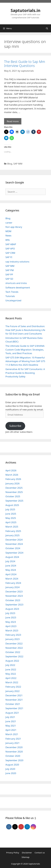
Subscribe (15, 426)
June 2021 (11, 721)
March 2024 (12, 579)
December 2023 (14, 592)
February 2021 (13, 739)
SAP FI (9, 257)
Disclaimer (27, 853)
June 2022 (11, 669)
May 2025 (11, 518)
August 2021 (12, 713)
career (9, 223)
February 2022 (13, 687)
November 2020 (14, 752)
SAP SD (9, 279)
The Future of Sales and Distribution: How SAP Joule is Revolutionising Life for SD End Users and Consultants (25, 330)
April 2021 (11, 730)
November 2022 (14, 648)
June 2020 (11, 773)
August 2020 (12, 765)
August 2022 (12, 661)
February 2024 (13, 583)
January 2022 (13, 691)
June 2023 (11, 617)
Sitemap (26, 857)
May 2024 (11, 570)
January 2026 (13, 483)
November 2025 (14, 492)
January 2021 (13, 743)
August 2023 (12, 609)
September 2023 (14, 605)
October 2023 (13, 600)
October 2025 (13, 496)
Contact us (40, 853)
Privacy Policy (13, 853)
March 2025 (12, 527)
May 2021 (11, 726)
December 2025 (14, 488)
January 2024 (13, 587)
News (8, 236)
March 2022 (12, 682)
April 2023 (11, 626)
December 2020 (14, 747)
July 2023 (10, 613)
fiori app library (14, 227)
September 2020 (14, 760)
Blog (10, 164)
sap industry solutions (17, 262)
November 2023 (14, 596)
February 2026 (13, 479)
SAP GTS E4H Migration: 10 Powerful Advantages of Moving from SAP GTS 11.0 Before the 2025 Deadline (25, 361)
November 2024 (14, 544)
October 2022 (13, 652)
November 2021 (14, 700)
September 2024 (14, 553)
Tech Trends (12, 292)
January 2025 (13, 535)
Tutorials (10, 296)
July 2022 (10, 665)
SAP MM (18, 164)
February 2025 (13, 531)
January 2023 (13, 639)
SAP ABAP (11, 244)
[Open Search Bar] (47, 28)
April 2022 (11, 678)
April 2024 (11, 574)
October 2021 (13, 704)
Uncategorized (13, 300)
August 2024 (12, 557)
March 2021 (12, 734)
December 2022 (14, 644)
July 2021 (10, 717)
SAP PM (10, 270)
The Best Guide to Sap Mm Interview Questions (25, 64)
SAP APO (10, 249)
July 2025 (10, 509)
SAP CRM (10, 253)
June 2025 (11, 514)
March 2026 (12, 475)
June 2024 (11, 566)
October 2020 (13, 756)
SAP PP (9, 274)
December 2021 (14, 695)
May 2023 (11, 622)
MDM (8, 231)
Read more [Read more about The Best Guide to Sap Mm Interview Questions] (13, 121)
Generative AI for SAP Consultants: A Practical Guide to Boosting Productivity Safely (25, 373)
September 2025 (14, 501)
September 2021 (14, 708)
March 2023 (12, 630)
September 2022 (14, 656)
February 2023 (13, 635)
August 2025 (12, 505)
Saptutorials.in (26, 10)
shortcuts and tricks (16, 283)
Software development (18, 288)
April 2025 (11, 522)
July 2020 (10, 769)
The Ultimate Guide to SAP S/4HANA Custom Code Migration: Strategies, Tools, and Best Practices (25, 349)
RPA (8, 240)
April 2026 (11, 470)
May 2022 (11, 674)
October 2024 (13, 548)
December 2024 (14, 540)
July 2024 (10, 561)
